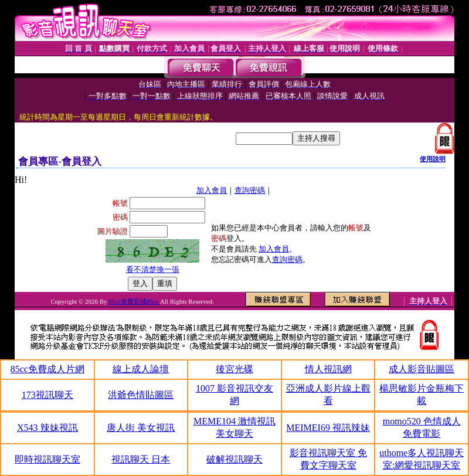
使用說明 (433, 159)
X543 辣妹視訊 (47, 428)
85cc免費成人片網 (47, 369)
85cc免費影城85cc (134, 301)
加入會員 (212, 190)
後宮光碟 (235, 369)
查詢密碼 (250, 190)
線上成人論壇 (141, 369)
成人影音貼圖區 (422, 369)
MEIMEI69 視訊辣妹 (328, 428)
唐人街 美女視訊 (141, 428)
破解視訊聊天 (235, 459)
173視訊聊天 (47, 395)
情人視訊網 (328, 369)
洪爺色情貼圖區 (141, 395)
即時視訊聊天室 (47, 459)
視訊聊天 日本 (141, 459)
